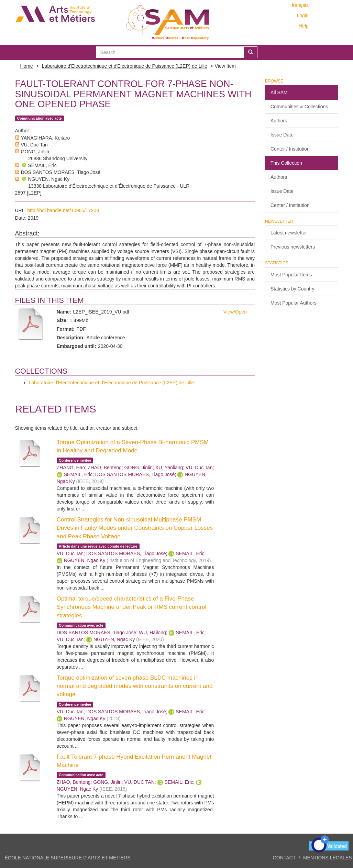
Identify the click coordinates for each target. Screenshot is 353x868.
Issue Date (282, 135)
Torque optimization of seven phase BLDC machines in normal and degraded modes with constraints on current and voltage (135, 686)
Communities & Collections (299, 107)
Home (27, 66)
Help (304, 26)
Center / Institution (290, 149)
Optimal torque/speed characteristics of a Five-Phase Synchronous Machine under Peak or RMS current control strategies (132, 607)
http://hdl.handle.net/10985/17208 (63, 210)
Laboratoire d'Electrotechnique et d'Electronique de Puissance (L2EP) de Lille (125, 66)
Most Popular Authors (294, 303)
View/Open (235, 312)
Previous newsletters (293, 247)
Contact (284, 858)
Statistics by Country (293, 289)
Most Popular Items (291, 275)
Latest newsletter (289, 233)
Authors (279, 121)
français (300, 5)
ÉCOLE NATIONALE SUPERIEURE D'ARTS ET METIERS (68, 858)
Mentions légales (328, 858)
